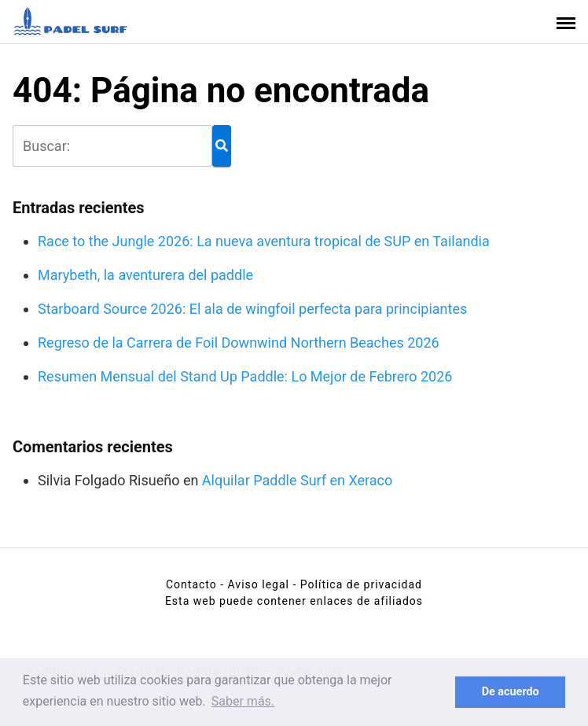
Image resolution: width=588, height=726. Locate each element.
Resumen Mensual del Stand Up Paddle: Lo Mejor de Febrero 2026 (245, 376)
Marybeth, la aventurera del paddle (145, 275)
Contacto (191, 584)
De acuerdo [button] (511, 692)
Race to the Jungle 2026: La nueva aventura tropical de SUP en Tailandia (264, 241)
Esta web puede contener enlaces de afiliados (294, 601)
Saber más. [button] (243, 701)
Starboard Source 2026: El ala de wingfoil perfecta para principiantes (252, 309)
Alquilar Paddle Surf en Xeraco (297, 480)
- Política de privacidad (357, 584)
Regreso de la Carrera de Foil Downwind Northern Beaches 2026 (239, 343)
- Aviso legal (255, 584)
